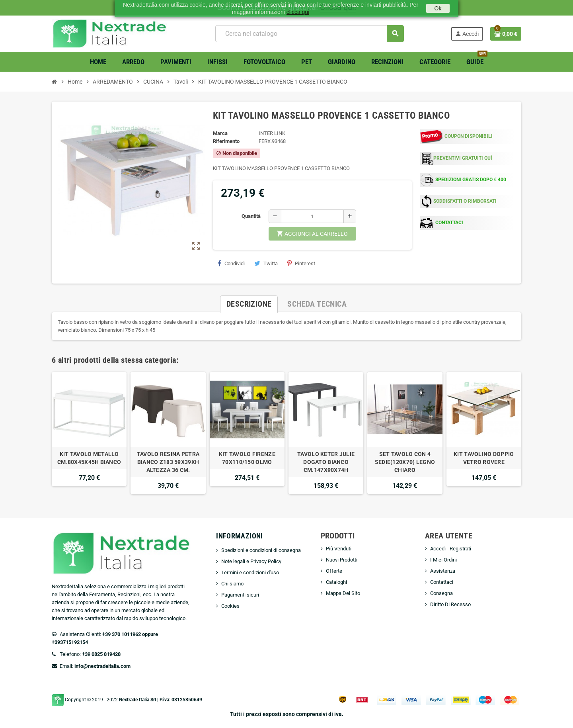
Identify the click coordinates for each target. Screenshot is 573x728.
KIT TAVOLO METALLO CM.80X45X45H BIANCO (89, 458)
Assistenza (443, 571)
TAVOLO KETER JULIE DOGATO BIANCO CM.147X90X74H (326, 462)
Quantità (251, 216)
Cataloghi (336, 582)
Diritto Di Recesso (450, 604)
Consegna (441, 593)
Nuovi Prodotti (342, 560)
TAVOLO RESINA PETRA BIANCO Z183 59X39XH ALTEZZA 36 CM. (168, 462)
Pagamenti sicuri (240, 595)
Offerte (334, 571)
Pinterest (301, 263)
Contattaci (442, 582)
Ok (438, 8)
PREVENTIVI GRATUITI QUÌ (463, 158)
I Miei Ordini (443, 560)
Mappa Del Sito (343, 593)
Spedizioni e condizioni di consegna (261, 550)
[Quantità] (312, 216)
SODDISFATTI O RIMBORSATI (465, 201)
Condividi (231, 263)
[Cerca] (309, 34)
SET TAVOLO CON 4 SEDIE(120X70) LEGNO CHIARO (405, 462)
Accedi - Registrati (451, 549)
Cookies (230, 606)
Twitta (266, 263)
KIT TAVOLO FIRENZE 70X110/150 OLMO (247, 458)
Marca (220, 133)
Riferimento (226, 141)
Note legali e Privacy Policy (251, 561)
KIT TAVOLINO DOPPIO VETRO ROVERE (484, 458)
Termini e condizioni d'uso (250, 572)
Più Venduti (339, 549)
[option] (89, 433)
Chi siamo (232, 584)
